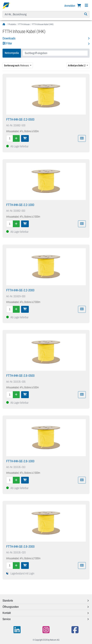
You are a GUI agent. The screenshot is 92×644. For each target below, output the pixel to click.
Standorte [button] (8, 601)
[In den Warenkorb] (25, 138)
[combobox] (55, 53)
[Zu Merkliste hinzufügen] (82, 138)
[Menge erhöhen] (16, 138)
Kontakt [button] (7, 613)
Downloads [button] (9, 38)
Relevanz (17, 65)
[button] (46, 44)
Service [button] (7, 619)
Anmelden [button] (70, 6)
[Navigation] (86, 5)
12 (77, 65)
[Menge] (10, 138)
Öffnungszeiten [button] (11, 607)
